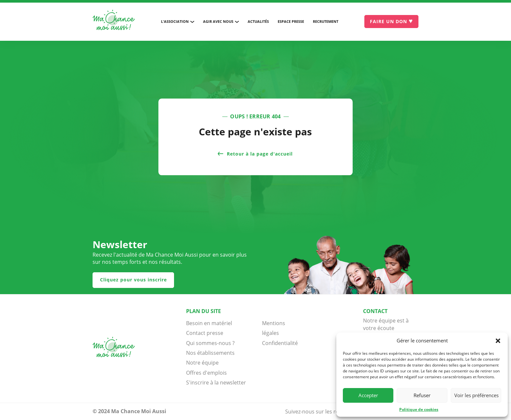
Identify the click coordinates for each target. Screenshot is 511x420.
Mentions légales (274, 328)
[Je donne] (391, 22)
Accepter (368, 395)
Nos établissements (210, 353)
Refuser (422, 395)
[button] (498, 341)
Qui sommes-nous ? (210, 343)
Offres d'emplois (206, 373)
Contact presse (205, 333)
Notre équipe (202, 363)
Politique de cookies (419, 409)
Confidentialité (278, 343)
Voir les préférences (476, 395)
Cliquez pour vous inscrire (133, 280)
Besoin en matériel (209, 323)
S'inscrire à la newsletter (216, 382)
